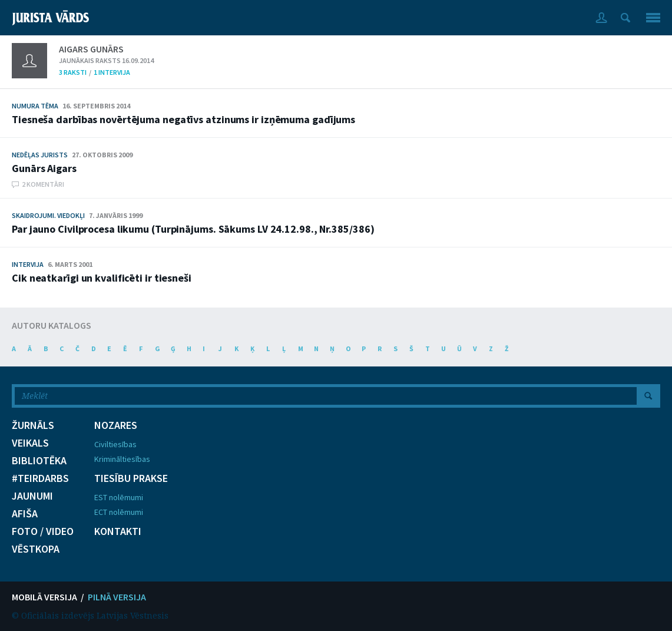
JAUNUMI (32, 496)
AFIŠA (25, 514)
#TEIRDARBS (40, 478)
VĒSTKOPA (36, 549)
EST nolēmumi (119, 497)
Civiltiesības (115, 444)
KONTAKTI (118, 531)
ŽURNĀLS (33, 425)
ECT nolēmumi (119, 512)
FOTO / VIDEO (43, 531)
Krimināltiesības (122, 459)
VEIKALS (30, 443)
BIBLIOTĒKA (39, 461)
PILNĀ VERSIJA (117, 597)
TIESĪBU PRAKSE (131, 478)
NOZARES (116, 425)
